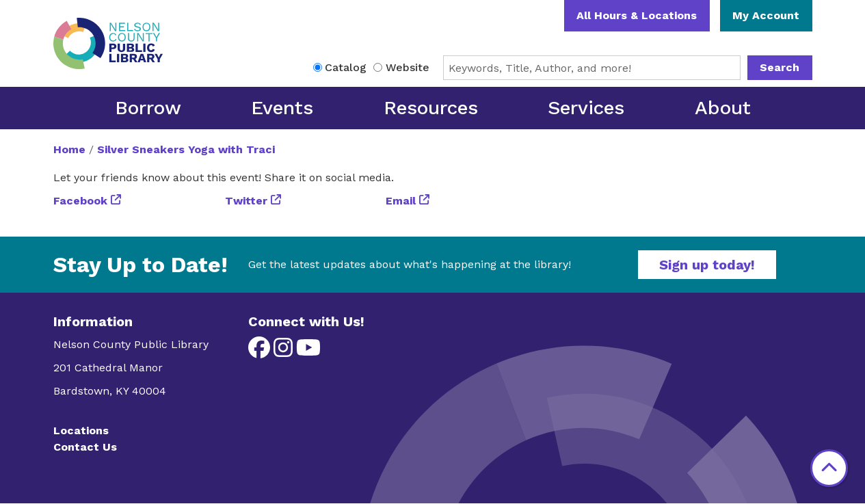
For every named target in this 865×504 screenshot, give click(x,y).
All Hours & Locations (637, 15)
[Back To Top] (829, 468)
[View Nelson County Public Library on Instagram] (285, 352)
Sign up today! (707, 265)
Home (69, 149)
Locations (81, 430)
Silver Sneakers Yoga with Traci (186, 149)
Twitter (246, 201)
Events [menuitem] (282, 108)
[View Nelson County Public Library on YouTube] (308, 352)
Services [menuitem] (586, 108)
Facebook (80, 201)
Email (401, 201)
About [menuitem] (723, 108)
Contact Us (85, 447)
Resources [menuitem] (431, 108)
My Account (766, 15)
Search (780, 67)
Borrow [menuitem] (148, 108)
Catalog (346, 67)
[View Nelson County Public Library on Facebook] (261, 352)
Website (408, 67)
